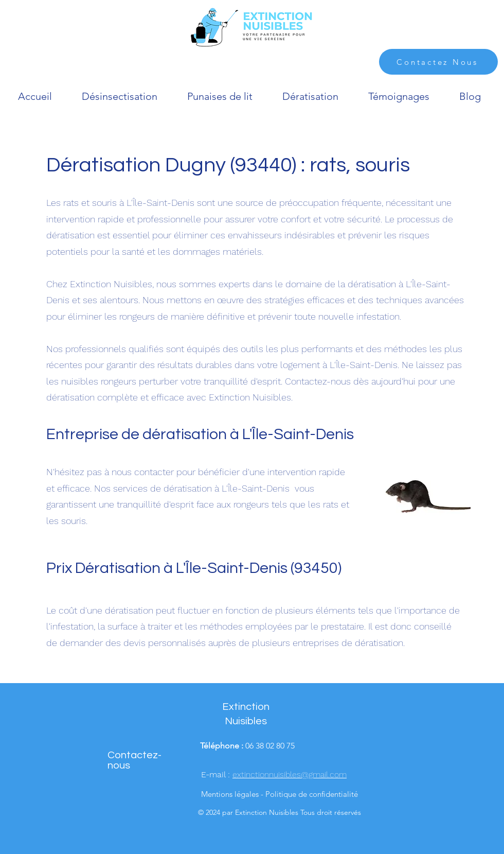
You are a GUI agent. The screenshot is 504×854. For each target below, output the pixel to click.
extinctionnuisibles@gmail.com (290, 774)
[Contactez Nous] (438, 62)
